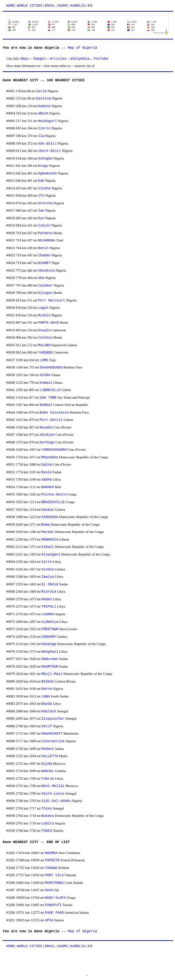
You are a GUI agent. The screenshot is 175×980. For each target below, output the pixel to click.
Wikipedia (80, 59)
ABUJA (43, 113)
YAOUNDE (45, 353)
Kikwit (48, 547)
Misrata (49, 592)
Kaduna (44, 106)
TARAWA (51, 868)
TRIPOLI (49, 607)
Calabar (45, 286)
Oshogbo (45, 159)
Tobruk (48, 779)
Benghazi (50, 652)
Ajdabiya (50, 622)
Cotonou (45, 338)
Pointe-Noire (54, 494)
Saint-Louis (53, 794)
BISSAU (48, 682)
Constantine (53, 741)
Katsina (44, 98)
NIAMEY (44, 263)
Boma (46, 525)
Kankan (48, 510)
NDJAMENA (46, 240)
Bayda (47, 704)
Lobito (48, 823)
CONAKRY (49, 637)
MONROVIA (50, 540)
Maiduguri (47, 121)
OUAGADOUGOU (51, 367)
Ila (41, 136)
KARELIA (78, 6)
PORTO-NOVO (48, 323)
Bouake (46, 427)
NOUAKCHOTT (52, 734)
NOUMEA (51, 853)
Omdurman (50, 659)
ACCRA (45, 375)
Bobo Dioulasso (54, 413)
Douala (44, 330)
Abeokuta (46, 271)
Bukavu (48, 816)
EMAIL (50, 6)
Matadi (48, 532)
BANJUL (48, 771)
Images (40, 59)
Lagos (43, 308)
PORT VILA (54, 875)
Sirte (47, 562)
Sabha (46, 480)
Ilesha (44, 188)
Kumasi (46, 383)
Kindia (48, 569)
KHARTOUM (50, 667)
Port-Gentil (51, 420)
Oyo (41, 218)
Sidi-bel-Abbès (56, 801)
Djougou (45, 293)
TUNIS (47, 831)
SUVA (49, 890)
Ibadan (44, 255)
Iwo (41, 211)
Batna (47, 689)
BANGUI (46, 405)
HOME (10, 6)
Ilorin (44, 128)
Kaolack (49, 711)
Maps (25, 59)
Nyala (46, 472)
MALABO (44, 345)
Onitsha (45, 203)
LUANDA (48, 614)
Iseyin (44, 226)
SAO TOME (48, 398)
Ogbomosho (47, 173)
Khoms (47, 599)
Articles (58, 59)
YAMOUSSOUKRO (54, 450)
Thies (47, 809)
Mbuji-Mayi (52, 674)
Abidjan (47, 435)
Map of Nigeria (82, 48)
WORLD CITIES (30, 6)
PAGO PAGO (54, 913)
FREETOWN (50, 629)
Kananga (49, 644)
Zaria (42, 91)
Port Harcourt (51, 300)
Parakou (45, 233)
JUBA (46, 696)
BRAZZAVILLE (53, 502)
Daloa (47, 465)
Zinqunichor (53, 719)
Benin (43, 248)
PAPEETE (52, 860)
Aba (41, 278)
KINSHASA (50, 517)
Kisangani (51, 555)
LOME (44, 360)
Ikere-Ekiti (49, 151)
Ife (41, 196)
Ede (41, 181)
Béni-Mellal (53, 786)
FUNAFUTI (53, 905)
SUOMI (63, 6)
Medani (48, 749)
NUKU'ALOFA (55, 898)
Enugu (43, 166)
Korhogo (47, 442)
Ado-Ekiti (47, 144)
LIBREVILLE (50, 390)
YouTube (101, 59)
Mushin (44, 315)
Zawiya (48, 577)
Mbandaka (50, 457)
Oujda (47, 764)
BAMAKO (47, 487)
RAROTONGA (54, 883)
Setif (47, 726)
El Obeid (50, 584)
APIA (49, 920)
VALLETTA (50, 756)
